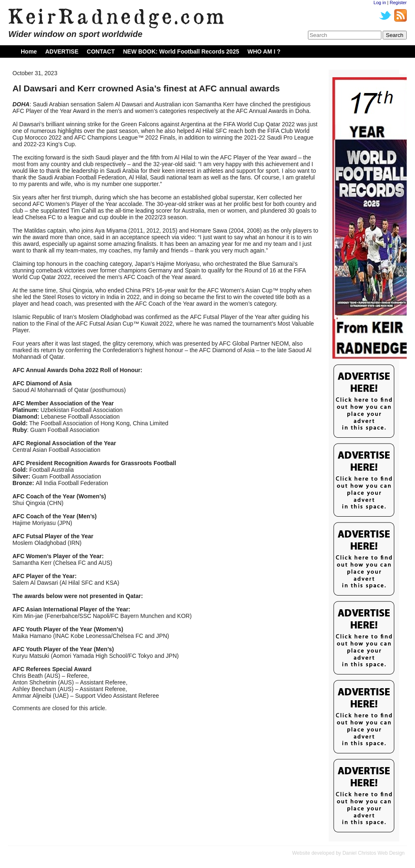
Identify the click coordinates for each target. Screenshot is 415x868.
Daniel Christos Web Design (373, 853)
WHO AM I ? (264, 51)
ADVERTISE (62, 51)
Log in (380, 2)
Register (398, 2)
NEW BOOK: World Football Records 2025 (181, 51)
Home (29, 51)
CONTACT (101, 51)
